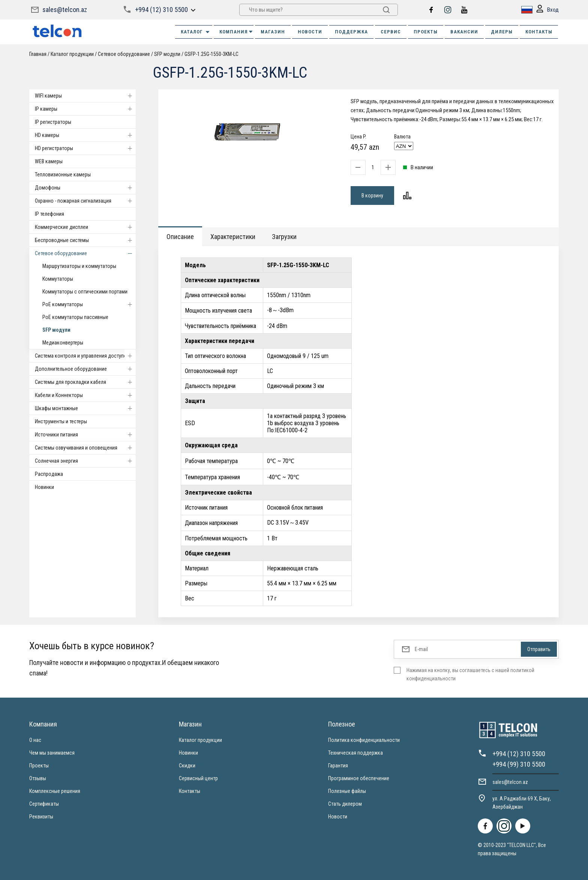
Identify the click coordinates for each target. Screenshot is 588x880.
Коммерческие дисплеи (85, 227)
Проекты (39, 766)
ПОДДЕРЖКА (351, 32)
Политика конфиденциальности (364, 740)
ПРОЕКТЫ (426, 32)
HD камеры (85, 135)
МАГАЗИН (273, 32)
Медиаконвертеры (63, 343)
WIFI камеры (85, 96)
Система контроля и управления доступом (85, 356)
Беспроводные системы (85, 240)
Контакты (190, 791)
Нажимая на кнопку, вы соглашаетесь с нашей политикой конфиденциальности (470, 674)
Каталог (196, 32)
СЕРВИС (391, 32)
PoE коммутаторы (89, 304)
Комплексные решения (55, 791)
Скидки (187, 766)
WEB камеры (49, 161)
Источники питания (85, 435)
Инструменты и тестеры (61, 421)
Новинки (44, 487)
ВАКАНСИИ (464, 32)
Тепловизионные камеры (63, 174)
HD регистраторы (85, 148)
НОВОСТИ (310, 32)
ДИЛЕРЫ (502, 32)
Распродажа (49, 474)
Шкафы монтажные (85, 408)
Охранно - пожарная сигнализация (85, 201)
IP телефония (49, 214)
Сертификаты (44, 804)
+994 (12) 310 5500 (161, 10)
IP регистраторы (53, 122)
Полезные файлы (347, 791)
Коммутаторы (58, 279)
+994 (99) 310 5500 (519, 764)
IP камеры (85, 109)
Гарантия (338, 766)
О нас (35, 740)
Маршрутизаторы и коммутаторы (79, 266)
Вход (547, 10)
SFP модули (167, 54)
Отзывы (38, 778)
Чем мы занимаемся (52, 753)
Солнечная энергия (85, 461)
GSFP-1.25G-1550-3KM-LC (211, 54)
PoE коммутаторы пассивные (75, 317)
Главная (38, 54)
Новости (338, 817)
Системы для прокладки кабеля (85, 382)
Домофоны (85, 188)
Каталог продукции (72, 54)
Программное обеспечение (359, 778)
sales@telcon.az (65, 10)
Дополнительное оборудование (85, 369)
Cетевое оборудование (124, 54)
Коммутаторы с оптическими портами (85, 292)
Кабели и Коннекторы (85, 395)
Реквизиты (41, 817)
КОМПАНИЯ (236, 32)
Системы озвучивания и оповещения (85, 448)
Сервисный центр (198, 778)
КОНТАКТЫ (539, 32)
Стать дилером (345, 804)
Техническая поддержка (355, 753)
